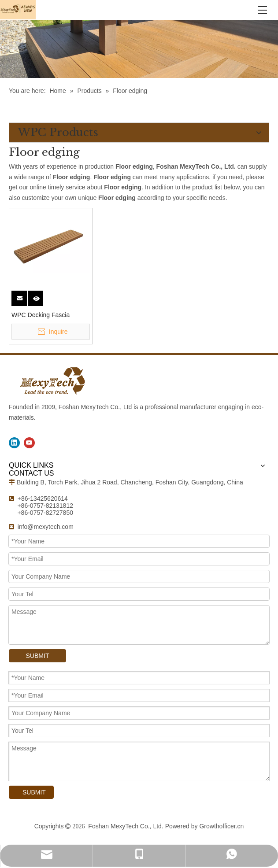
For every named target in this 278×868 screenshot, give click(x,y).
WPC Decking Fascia (41, 315)
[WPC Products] (139, 49)
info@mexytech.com (46, 527)
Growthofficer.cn (221, 826)
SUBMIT (38, 656)
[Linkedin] (14, 443)
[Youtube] (29, 443)
